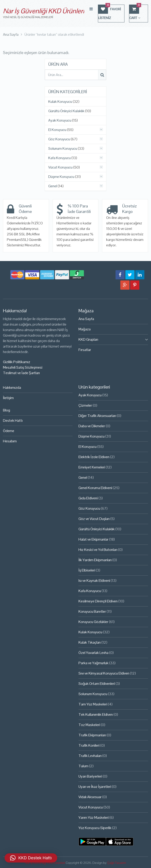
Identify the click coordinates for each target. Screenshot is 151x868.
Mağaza (85, 329)
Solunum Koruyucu (63, 149)
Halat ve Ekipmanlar (93, 539)
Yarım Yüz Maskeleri (94, 818)
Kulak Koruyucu (60, 102)
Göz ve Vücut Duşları (94, 519)
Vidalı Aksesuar (90, 797)
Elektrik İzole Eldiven (94, 457)
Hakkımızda (12, 388)
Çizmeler (85, 405)
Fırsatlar (85, 350)
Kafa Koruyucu (59, 158)
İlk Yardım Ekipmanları (95, 560)
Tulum (83, 766)
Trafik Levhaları (90, 756)
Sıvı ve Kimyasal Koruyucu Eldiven (104, 673)
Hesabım (10, 441)
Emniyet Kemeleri (92, 467)
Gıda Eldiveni (88, 498)
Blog (7, 410)
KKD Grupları (88, 339)
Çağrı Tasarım (117, 863)
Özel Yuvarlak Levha (93, 653)
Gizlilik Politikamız (17, 362)
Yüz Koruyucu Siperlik (95, 828)
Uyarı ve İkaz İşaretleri (95, 787)
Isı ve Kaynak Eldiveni (94, 581)
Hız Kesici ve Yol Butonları (98, 550)
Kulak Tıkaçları (90, 642)
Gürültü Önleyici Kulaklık (66, 111)
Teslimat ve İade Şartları (21, 373)
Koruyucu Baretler (92, 611)
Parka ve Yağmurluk (93, 663)
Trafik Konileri (89, 745)
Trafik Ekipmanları (92, 735)
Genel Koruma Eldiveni (95, 488)
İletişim (8, 398)
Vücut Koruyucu (60, 167)
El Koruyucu (57, 130)
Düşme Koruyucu (61, 177)
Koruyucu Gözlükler (93, 622)
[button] (31, 858)
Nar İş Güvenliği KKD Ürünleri (44, 11)
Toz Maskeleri (89, 725)
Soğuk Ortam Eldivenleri (97, 684)
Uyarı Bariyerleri (90, 776)
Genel (53, 186)
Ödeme (9, 431)
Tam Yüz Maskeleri (93, 704)
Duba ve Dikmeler (92, 426)
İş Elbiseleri (87, 570)
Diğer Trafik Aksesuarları (97, 416)
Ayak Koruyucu (60, 120)
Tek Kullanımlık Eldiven (96, 714)
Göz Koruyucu (59, 139)
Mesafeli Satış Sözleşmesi (23, 367)
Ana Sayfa (86, 319)
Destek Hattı (13, 420)
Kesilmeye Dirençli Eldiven (98, 601)
